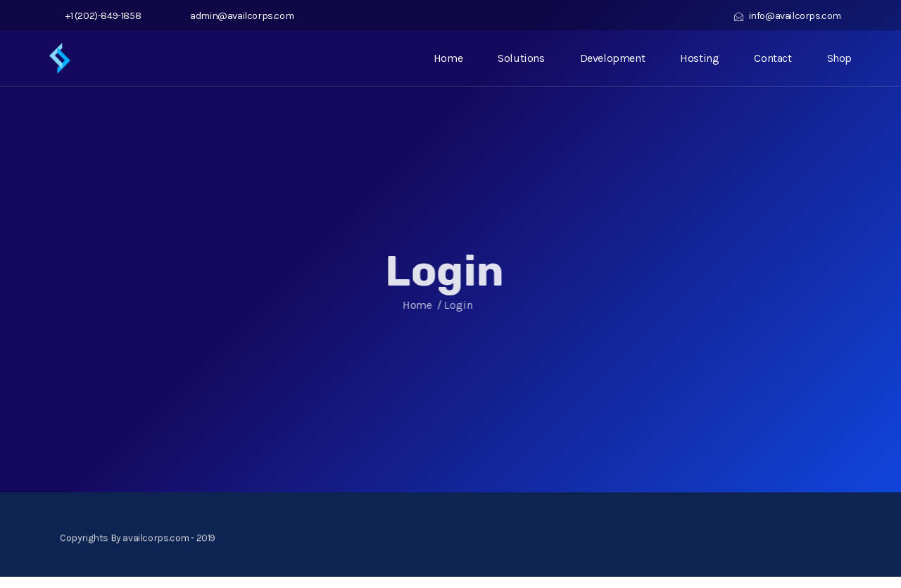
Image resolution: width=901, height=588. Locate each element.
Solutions (521, 58)
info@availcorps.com (788, 16)
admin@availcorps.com (239, 16)
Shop (839, 58)
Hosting (699, 58)
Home (448, 58)
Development (613, 58)
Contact (773, 58)
